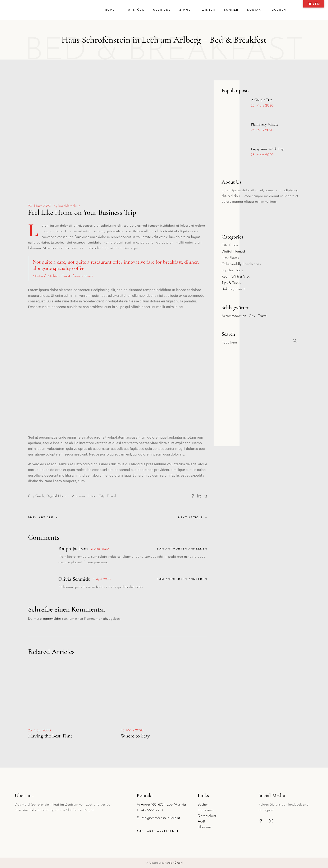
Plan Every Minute (265, 124)
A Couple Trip (262, 100)
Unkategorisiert (233, 289)
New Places (230, 258)
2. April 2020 (100, 549)
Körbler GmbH (174, 863)
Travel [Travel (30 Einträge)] (263, 316)
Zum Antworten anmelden (182, 549)
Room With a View (236, 277)
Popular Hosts (232, 270)
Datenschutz (207, 816)
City (102, 496)
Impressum (206, 810)
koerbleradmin (69, 206)
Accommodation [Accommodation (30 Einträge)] (234, 316)
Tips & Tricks (231, 283)
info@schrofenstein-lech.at (160, 818)
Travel (111, 496)
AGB (201, 822)
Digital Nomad (58, 496)
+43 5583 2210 (152, 810)
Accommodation (84, 496)
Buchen (203, 805)
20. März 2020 (40, 206)
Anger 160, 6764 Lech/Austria (163, 805)
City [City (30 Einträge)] (252, 316)
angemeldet (52, 619)
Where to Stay (135, 736)
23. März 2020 (39, 730)
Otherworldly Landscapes (241, 264)
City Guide (36, 496)
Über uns (204, 827)
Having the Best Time (50, 736)
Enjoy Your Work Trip (267, 149)
